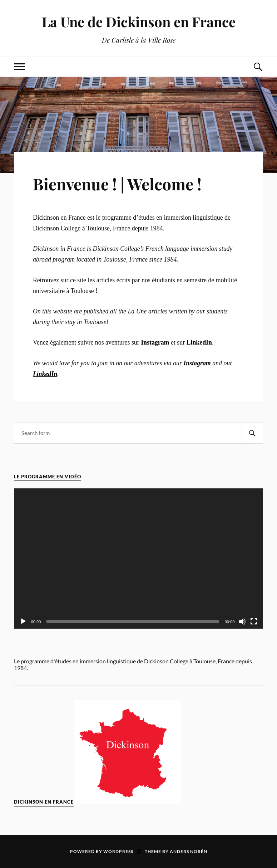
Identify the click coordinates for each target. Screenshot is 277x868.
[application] (139, 559)
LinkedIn (45, 374)
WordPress (118, 851)
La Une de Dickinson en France (139, 22)
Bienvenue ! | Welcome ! (117, 184)
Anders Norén (189, 851)
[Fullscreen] (254, 621)
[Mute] (242, 621)
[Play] (23, 621)
